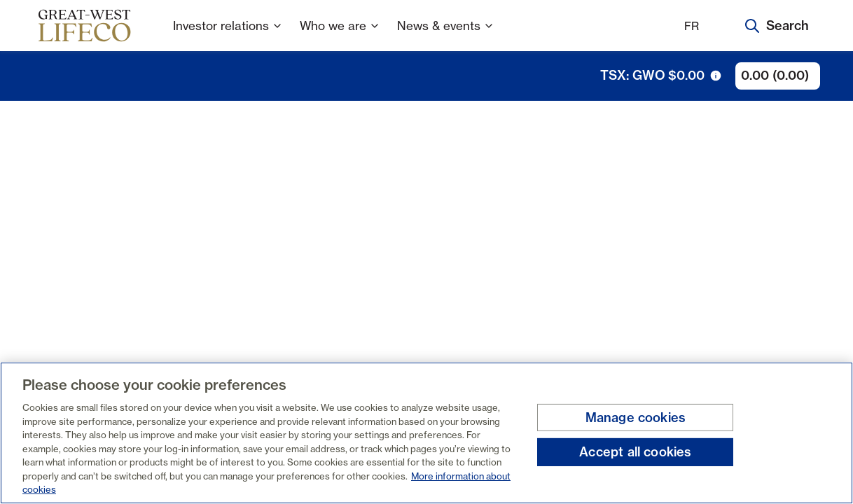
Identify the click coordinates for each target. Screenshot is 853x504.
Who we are (340, 35)
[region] (426, 433)
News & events (446, 35)
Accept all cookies (635, 452)
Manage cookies (636, 418)
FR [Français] (692, 26)
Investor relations (228, 35)
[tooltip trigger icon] (716, 76)
